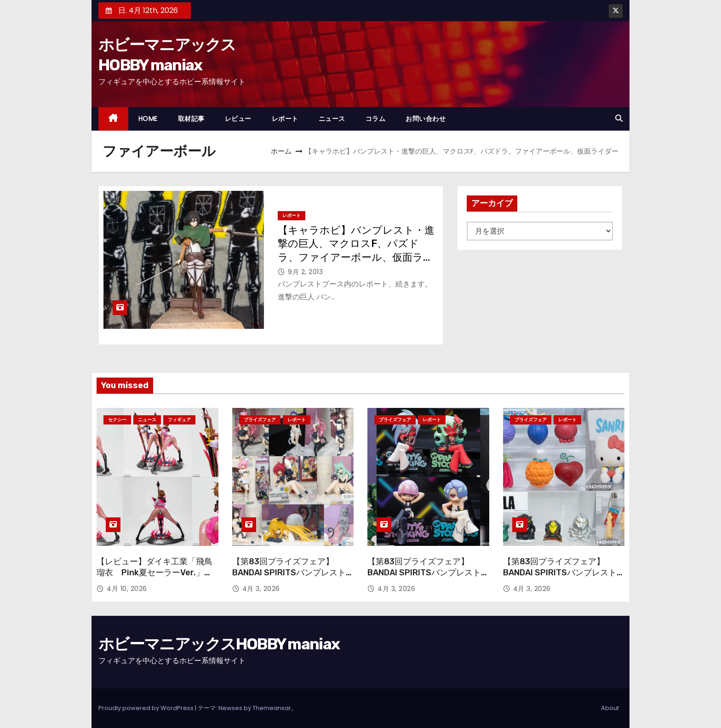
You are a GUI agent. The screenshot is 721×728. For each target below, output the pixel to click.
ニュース (332, 119)
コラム (376, 119)
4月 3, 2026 (261, 589)
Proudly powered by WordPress (147, 708)
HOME (148, 119)
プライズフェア (260, 420)
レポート (285, 119)
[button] (619, 118)
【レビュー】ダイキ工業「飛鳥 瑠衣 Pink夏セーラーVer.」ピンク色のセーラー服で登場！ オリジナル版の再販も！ (154, 578)
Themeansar (272, 708)
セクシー (117, 420)
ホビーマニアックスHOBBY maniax (219, 644)
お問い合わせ (426, 119)
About (610, 708)
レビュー (238, 119)
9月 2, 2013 (305, 272)
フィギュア (179, 420)
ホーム (281, 151)
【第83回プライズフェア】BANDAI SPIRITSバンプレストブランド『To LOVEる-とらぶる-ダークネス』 (289, 578)
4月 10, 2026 (127, 589)
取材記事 (191, 119)
